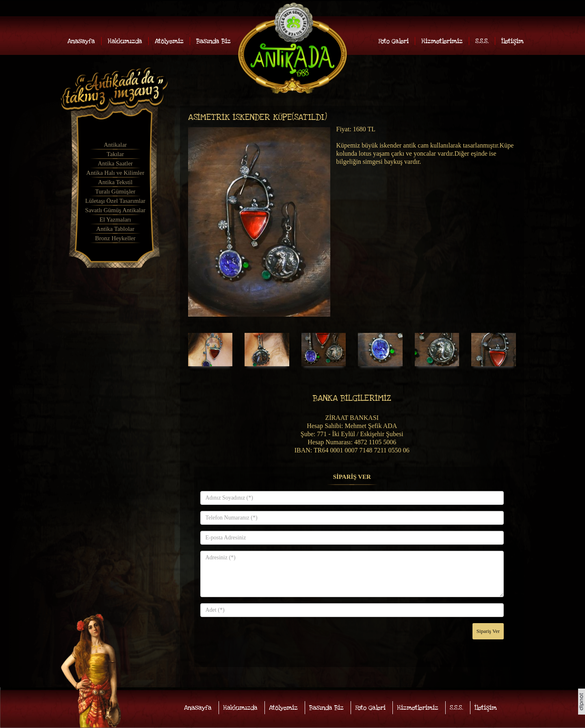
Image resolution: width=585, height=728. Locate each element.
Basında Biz (213, 41)
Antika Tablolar (115, 229)
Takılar (115, 154)
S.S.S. (482, 41)
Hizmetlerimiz (442, 41)
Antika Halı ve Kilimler (115, 173)
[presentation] (262, 639)
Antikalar (115, 145)
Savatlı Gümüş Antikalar (115, 210)
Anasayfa (81, 41)
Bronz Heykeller (115, 238)
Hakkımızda (125, 41)
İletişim (512, 41)
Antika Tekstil (115, 182)
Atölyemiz (169, 41)
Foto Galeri (393, 41)
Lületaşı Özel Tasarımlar (115, 201)
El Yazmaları (115, 219)
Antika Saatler (115, 163)
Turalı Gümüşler (115, 191)
